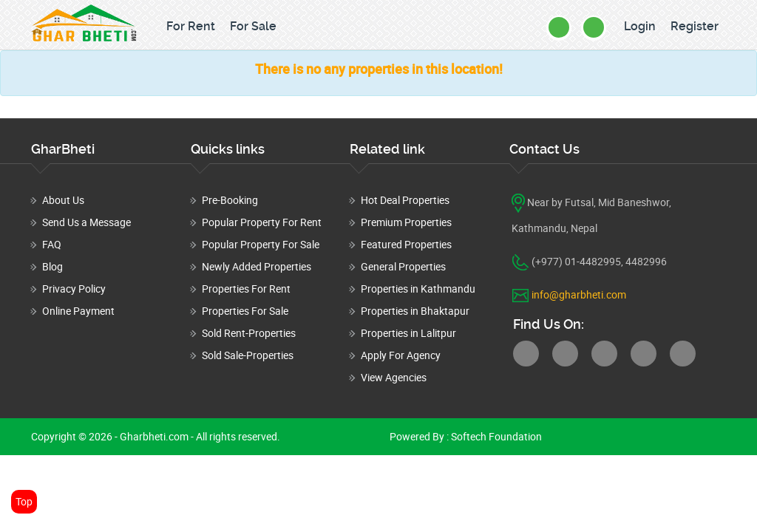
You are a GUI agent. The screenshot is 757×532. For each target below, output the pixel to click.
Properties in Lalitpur (408, 333)
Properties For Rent (246, 289)
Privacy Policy (74, 289)
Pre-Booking (230, 200)
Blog (52, 266)
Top (24, 501)
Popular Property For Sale (261, 244)
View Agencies (394, 377)
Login (640, 26)
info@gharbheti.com (579, 294)
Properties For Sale (245, 311)
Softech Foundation (495, 436)
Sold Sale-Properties (248, 355)
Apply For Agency (401, 355)
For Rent (191, 26)
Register (695, 26)
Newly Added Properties (257, 266)
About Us (63, 200)
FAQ (52, 244)
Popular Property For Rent (262, 222)
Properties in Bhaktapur (415, 311)
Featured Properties (406, 244)
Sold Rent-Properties (249, 333)
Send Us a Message (86, 222)
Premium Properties (406, 222)
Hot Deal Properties (405, 200)
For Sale (253, 26)
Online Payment (78, 311)
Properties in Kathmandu (418, 289)
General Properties (403, 266)
